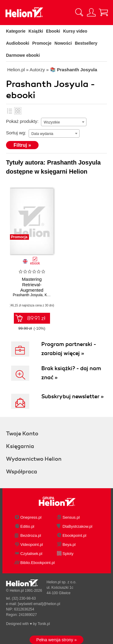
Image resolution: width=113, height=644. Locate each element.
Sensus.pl (71, 517)
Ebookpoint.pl (75, 535)
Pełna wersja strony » (57, 640)
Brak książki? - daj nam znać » (71, 373)
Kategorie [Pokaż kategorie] (16, 31)
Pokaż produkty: (22, 121)
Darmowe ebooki (23, 55)
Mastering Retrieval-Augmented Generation (32, 287)
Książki (36, 31)
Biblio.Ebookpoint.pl (38, 563)
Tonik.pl (44, 624)
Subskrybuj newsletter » (72, 396)
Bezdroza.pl (31, 535)
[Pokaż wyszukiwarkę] (79, 12)
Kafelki (18, 111)
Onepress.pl (31, 517)
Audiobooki (18, 43)
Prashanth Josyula (28, 295)
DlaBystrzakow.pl (78, 526)
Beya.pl (69, 545)
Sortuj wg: (16, 133)
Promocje (42, 43)
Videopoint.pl (32, 545)
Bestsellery (86, 43)
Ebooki (53, 31)
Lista (10, 111)
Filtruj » (22, 145)
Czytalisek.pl (31, 554)
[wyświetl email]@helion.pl (39, 604)
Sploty (68, 554)
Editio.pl (27, 526)
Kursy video (75, 31)
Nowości (63, 43)
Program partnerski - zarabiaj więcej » (69, 349)
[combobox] (64, 122)
